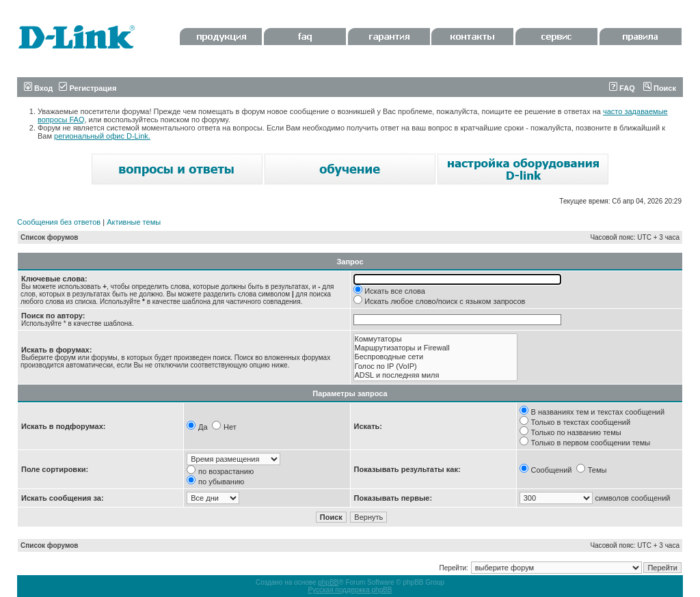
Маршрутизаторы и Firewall (435, 348)
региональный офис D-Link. (102, 136)
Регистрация (87, 88)
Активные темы (134, 222)
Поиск (660, 88)
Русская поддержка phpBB (350, 590)
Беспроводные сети (435, 357)
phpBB (328, 582)
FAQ (622, 88)
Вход (38, 88)
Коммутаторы (435, 339)
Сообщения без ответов (59, 222)
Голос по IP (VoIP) (435, 366)
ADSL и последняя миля (435, 375)
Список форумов (50, 237)
